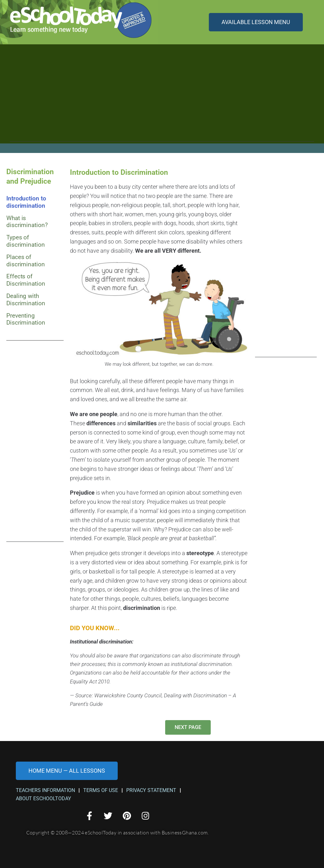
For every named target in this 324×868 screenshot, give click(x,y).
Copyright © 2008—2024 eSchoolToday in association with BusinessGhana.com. (118, 833)
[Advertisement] (162, 97)
